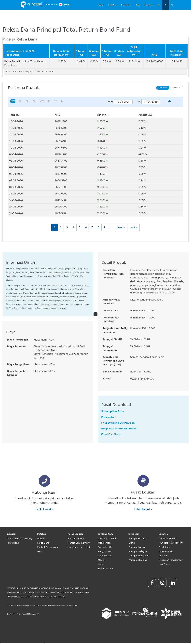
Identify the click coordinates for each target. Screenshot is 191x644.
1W (13, 101)
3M (27, 101)
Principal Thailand (138, 560)
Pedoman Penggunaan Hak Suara (171, 562)
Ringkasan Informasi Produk (119, 429)
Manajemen (104, 543)
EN (159, 5)
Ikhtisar (41, 539)
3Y (56, 101)
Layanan (101, 5)
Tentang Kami (148, 5)
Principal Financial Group (138, 541)
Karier (101, 564)
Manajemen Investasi (79, 547)
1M (21, 101)
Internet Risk (166, 551)
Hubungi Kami (105, 569)
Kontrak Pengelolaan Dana (48, 549)
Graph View (176, 88)
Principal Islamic (137, 547)
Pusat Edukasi (126, 5)
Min (110, 102)
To (139, 102)
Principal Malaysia (138, 551)
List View (163, 88)
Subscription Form (113, 411)
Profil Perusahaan (107, 539)
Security (163, 556)
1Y (49, 101)
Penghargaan (105, 556)
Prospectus (108, 417)
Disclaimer (164, 547)
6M (34, 101)
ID (166, 5)
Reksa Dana (112, 5)
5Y (62, 101)
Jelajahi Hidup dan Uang (19, 539)
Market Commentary (79, 543)
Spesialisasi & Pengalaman (105, 549)
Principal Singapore (138, 556)
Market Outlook (76, 539)
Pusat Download (168, 539)
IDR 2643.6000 (154, 61)
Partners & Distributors (171, 543)
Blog (137, 5)
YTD (42, 101)
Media (101, 560)
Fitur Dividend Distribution (118, 423)
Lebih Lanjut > (44, 509)
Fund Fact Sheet (111, 434)
